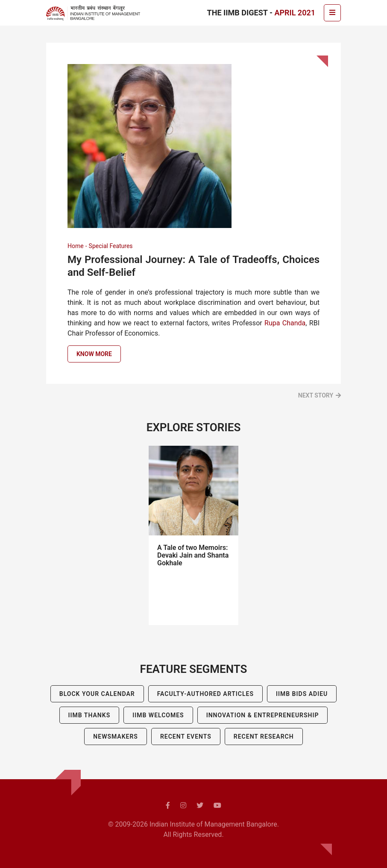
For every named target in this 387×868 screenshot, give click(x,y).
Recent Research (264, 736)
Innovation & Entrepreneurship (263, 715)
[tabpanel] (193, 535)
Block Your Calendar (97, 694)
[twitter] (200, 805)
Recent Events (186, 736)
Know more (94, 354)
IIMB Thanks (89, 715)
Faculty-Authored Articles (205, 694)
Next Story (316, 395)
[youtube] (217, 805)
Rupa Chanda (285, 323)
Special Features (111, 246)
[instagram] (183, 805)
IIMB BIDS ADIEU (302, 694)
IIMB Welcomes (158, 715)
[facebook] (168, 805)
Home (76, 246)
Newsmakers (116, 736)
